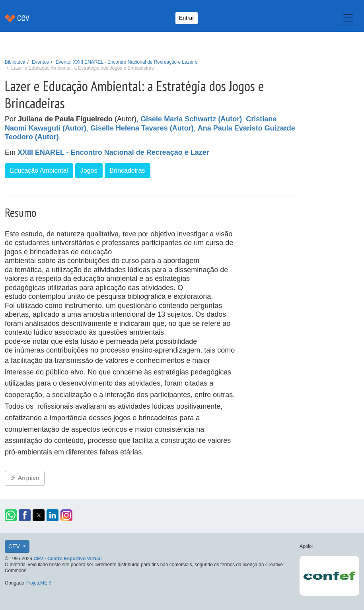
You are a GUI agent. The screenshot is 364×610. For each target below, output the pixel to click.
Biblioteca (15, 62)
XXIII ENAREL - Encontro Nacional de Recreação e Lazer (113, 152)
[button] (11, 515)
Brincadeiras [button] (127, 171)
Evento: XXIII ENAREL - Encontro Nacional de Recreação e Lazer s (127, 62)
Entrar (187, 18)
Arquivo (25, 478)
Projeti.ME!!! (38, 583)
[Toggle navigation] (348, 18)
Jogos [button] (89, 171)
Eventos (40, 62)
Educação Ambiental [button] (39, 171)
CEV (15, 546)
